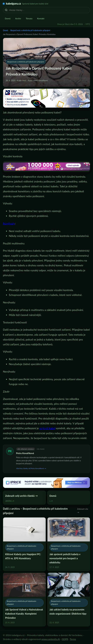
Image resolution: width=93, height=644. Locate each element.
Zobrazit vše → (83, 511)
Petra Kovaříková (25, 453)
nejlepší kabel (47, 428)
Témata (29, 18)
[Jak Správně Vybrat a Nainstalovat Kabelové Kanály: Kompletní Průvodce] (24, 599)
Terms (73, 639)
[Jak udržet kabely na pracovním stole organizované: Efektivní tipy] (69, 599)
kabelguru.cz (13, 4)
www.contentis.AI (51, 639)
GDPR (65, 639)
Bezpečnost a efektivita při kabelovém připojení (30, 30)
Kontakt (41, 18)
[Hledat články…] (48, 10)
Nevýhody (9, 223)
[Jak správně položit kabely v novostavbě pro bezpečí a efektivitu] (69, 544)
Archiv (18, 18)
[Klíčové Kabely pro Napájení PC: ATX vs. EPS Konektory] (24, 544)
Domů (8, 18)
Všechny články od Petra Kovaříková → (31, 468)
